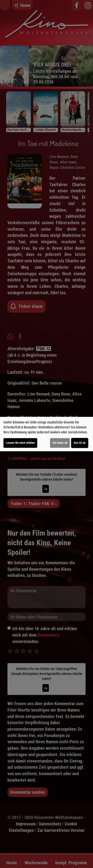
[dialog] (46, 434)
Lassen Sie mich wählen (20, 443)
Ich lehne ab (60, 443)
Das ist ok (80, 443)
